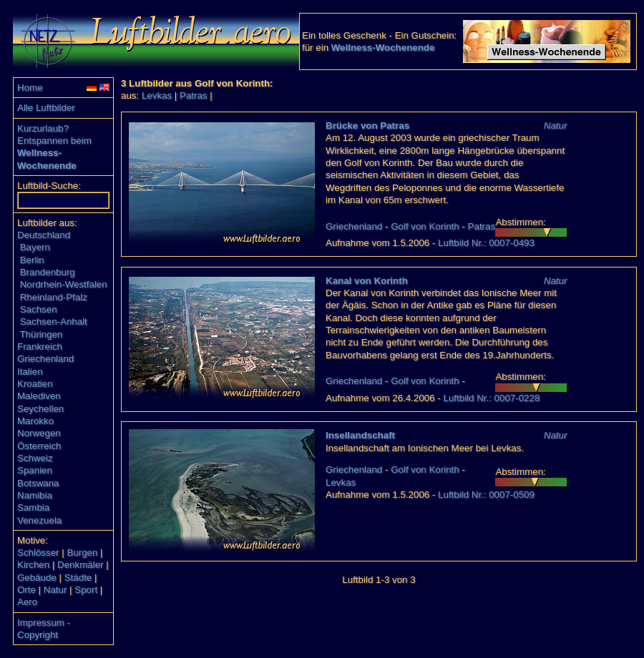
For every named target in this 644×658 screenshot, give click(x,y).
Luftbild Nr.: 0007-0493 (486, 243)
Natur (55, 590)
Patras (194, 95)
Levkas (157, 95)
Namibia (35, 495)
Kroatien (35, 384)
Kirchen (33, 565)
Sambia (33, 507)
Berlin (32, 260)
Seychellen (40, 409)
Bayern (35, 247)
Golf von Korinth (425, 226)
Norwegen (39, 433)
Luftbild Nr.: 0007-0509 (486, 495)
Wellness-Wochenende (383, 48)
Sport (86, 590)
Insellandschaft (360, 435)
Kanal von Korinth (367, 281)
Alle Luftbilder (46, 108)
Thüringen (41, 334)
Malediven (39, 396)
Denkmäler (80, 565)
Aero (27, 602)
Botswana (38, 483)
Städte (78, 578)
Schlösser (38, 553)
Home (30, 88)
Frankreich (40, 347)
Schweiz (35, 458)
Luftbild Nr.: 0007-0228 (491, 398)
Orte (26, 590)
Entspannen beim (54, 141)
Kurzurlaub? (43, 128)
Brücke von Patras (367, 126)
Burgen (82, 553)
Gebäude (37, 578)
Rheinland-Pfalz (54, 297)
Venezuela (39, 520)
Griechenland (45, 359)
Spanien (35, 470)
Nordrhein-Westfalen (64, 284)
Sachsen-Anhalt (54, 321)
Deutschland (44, 235)
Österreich (39, 446)
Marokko (35, 421)
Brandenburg (48, 272)
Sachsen (39, 309)
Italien (30, 372)
